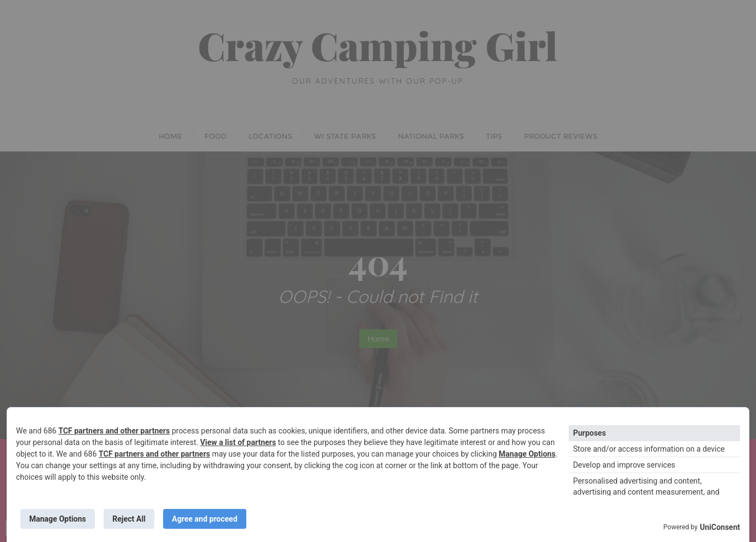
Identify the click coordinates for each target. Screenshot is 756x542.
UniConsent (720, 527)
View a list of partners (238, 442)
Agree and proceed (205, 519)
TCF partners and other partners (114, 431)
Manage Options (527, 454)
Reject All (129, 519)
